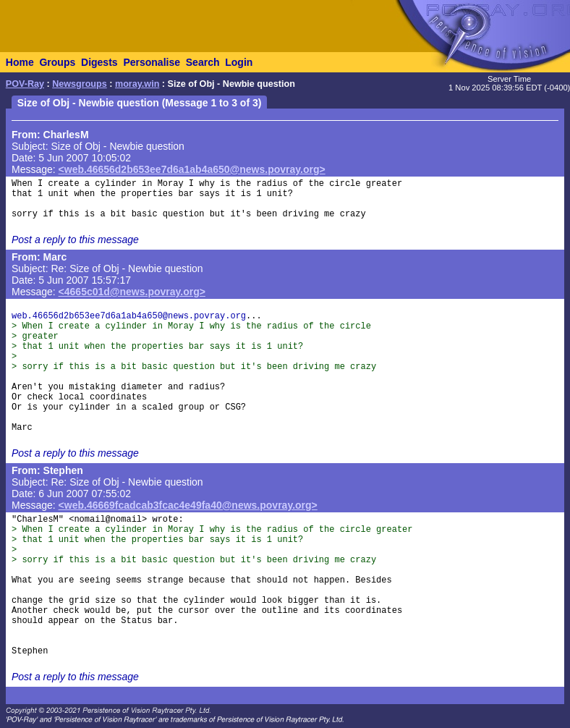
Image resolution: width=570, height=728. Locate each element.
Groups (57, 62)
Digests (99, 62)
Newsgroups (80, 84)
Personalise (152, 62)
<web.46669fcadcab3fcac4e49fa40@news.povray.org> (188, 505)
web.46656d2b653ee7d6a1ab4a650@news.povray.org (129, 316)
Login (239, 62)
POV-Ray (25, 84)
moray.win (137, 84)
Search (203, 62)
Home (20, 62)
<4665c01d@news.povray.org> (132, 292)
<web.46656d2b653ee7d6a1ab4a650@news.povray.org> (192, 169)
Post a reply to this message (75, 240)
